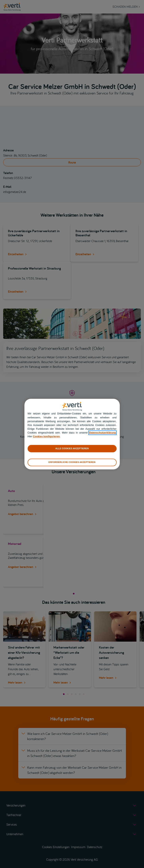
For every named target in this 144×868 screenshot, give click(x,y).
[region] (72, 434)
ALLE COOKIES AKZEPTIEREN (72, 448)
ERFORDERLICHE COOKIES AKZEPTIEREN (72, 462)
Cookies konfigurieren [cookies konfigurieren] (46, 437)
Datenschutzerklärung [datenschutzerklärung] (102, 433)
